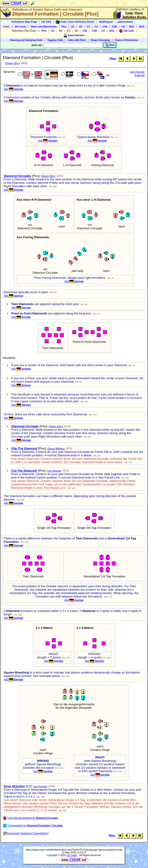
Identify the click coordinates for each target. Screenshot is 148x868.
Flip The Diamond (24, 448)
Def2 (142, 27)
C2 (96, 27)
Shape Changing (100, 40)
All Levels (21, 27)
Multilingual (106, 22)
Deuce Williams (56, 449)
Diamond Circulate (17, 176)
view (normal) (137, 72)
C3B (114, 27)
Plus (64, 27)
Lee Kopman (54, 471)
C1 (88, 27)
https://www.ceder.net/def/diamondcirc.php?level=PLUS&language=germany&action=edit (74, 850)
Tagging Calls (55, 40)
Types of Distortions (126, 40)
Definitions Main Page (24, 22)
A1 (73, 27)
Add (14, 89)
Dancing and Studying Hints (26, 40)
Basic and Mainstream (44, 27)
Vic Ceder (72, 855)
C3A (105, 27)
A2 (81, 27)
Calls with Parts (77, 40)
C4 (123, 27)
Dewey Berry (13, 63)
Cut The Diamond (24, 471)
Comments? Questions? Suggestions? (26, 833)
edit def (140, 75)
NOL (132, 27)
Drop (14, 786)
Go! (110, 45)
